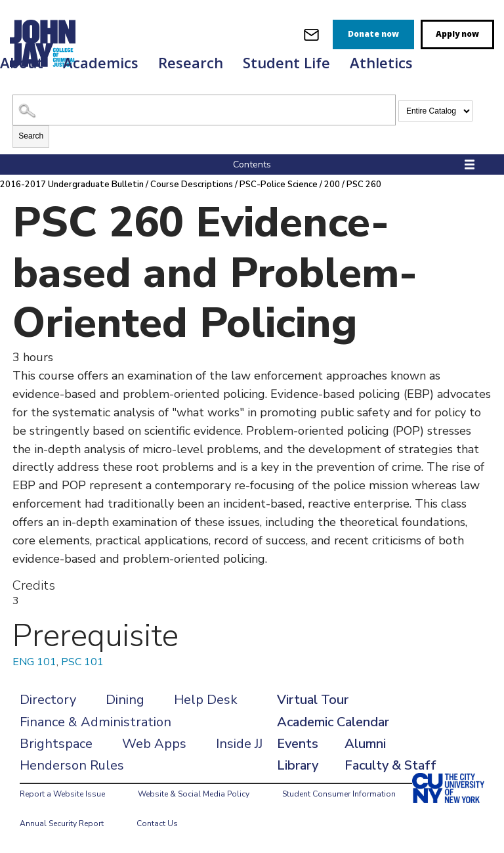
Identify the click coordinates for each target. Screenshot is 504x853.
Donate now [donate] (373, 34)
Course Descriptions (192, 185)
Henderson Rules (72, 765)
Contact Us (157, 823)
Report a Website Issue (62, 794)
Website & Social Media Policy (194, 794)
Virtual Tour (313, 700)
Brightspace (56, 744)
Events (298, 744)
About (22, 62)
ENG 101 (34, 662)
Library (298, 765)
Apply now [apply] (457, 34)
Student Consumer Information (339, 794)
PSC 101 (82, 662)
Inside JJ (239, 744)
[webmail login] (311, 34)
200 (332, 185)
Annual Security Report (62, 823)
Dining (125, 700)
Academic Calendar (333, 722)
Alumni (365, 744)
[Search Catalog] (204, 110)
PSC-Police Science (279, 185)
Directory (48, 700)
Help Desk (206, 700)
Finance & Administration (95, 722)
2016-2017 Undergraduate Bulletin (72, 185)
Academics (101, 62)
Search (31, 136)
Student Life (286, 62)
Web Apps (154, 744)
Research (191, 62)
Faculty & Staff (390, 765)
